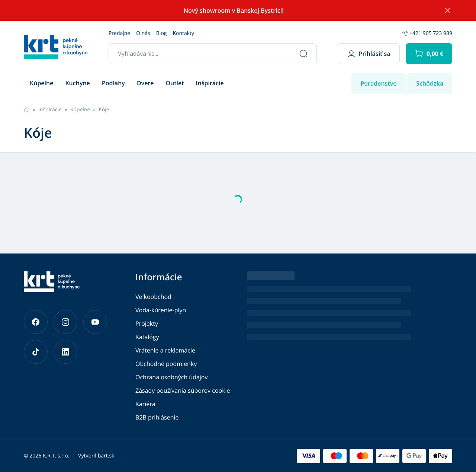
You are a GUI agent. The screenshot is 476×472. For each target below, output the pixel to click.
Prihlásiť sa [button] (369, 54)
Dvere (145, 83)
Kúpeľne (80, 110)
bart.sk (106, 456)
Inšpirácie (210, 83)
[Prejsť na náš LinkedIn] (65, 352)
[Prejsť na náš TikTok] (36, 352)
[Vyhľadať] (303, 54)
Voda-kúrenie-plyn (161, 310)
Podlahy (113, 83)
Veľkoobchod (153, 297)
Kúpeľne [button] (41, 83)
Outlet (175, 83)
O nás (143, 33)
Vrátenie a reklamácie (165, 350)
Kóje (104, 110)
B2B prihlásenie (157, 417)
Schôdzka (430, 83)
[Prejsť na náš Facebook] (36, 322)
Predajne (119, 33)
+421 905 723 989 (427, 33)
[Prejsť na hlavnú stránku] (56, 47)
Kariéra (145, 404)
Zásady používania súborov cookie (183, 390)
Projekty (147, 323)
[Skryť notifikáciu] (448, 10)
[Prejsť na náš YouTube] (95, 322)
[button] (429, 54)
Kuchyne (77, 83)
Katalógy (147, 337)
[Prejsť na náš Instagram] (65, 322)
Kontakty (183, 33)
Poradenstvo (379, 83)
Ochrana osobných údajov (171, 377)
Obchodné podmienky (166, 364)
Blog (162, 33)
